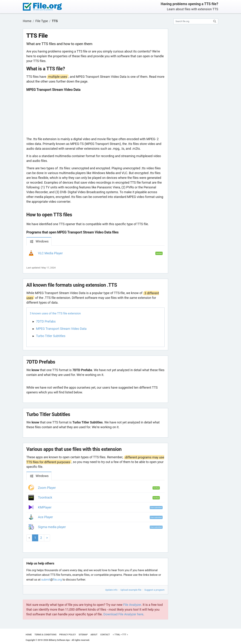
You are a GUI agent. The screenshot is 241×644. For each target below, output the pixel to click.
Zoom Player (47, 488)
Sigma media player (52, 527)
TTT (124, 635)
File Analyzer (132, 605)
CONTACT (105, 635)
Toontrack (45, 497)
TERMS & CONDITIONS (45, 635)
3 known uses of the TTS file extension (55, 313)
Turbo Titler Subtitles (51, 336)
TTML (117, 635)
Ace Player (46, 517)
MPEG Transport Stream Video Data (61, 329)
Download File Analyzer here (123, 614)
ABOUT (94, 635)
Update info (111, 590)
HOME (29, 635)
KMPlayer (45, 507)
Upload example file (131, 590)
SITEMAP (83, 635)
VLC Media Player (50, 253)
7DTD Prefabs (46, 321)
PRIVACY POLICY (68, 635)
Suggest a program (154, 590)
